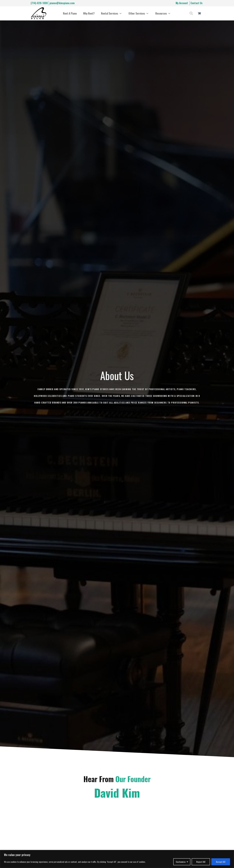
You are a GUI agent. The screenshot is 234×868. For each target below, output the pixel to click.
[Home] (39, 13)
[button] (112, 13)
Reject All (201, 862)
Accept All (221, 862)
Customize (181, 862)
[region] (117, 859)
